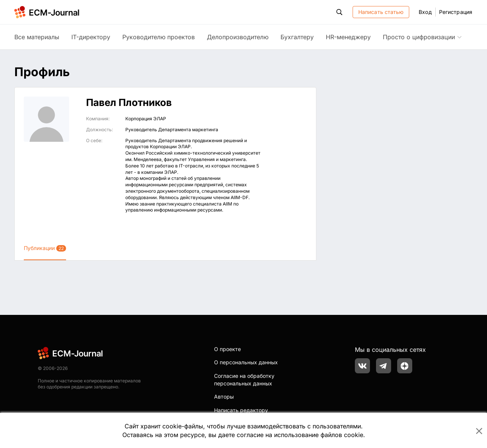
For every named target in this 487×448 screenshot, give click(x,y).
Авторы (224, 397)
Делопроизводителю (238, 37)
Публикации (45, 248)
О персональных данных (246, 362)
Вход (425, 12)
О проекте (227, 349)
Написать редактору (241, 410)
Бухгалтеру (297, 37)
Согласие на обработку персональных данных (244, 380)
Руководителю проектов (159, 37)
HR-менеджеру (348, 37)
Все (37, 37)
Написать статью (381, 12)
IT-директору (91, 37)
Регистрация (456, 12)
